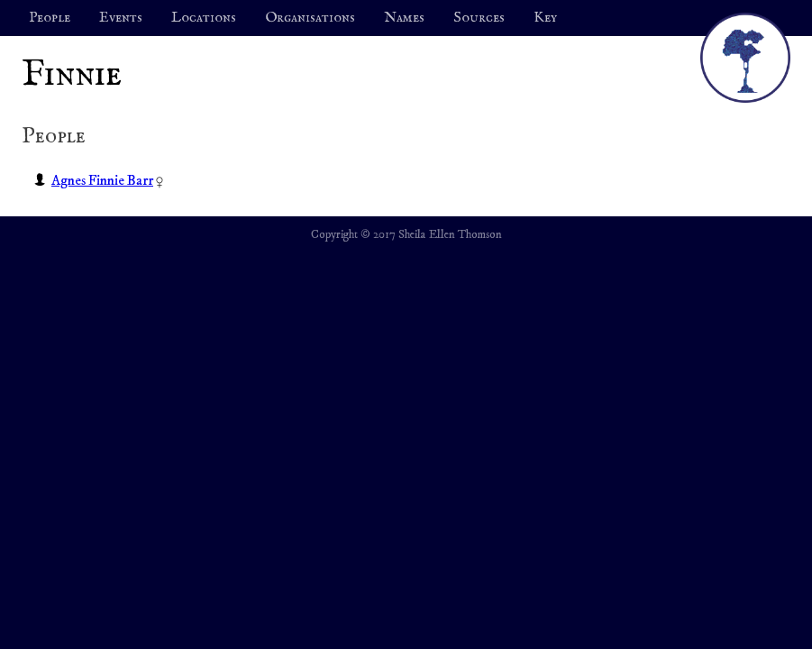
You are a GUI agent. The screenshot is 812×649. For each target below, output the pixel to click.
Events (121, 18)
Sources (479, 18)
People (50, 18)
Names (404, 18)
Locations (204, 18)
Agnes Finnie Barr (102, 180)
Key (545, 18)
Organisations (310, 18)
